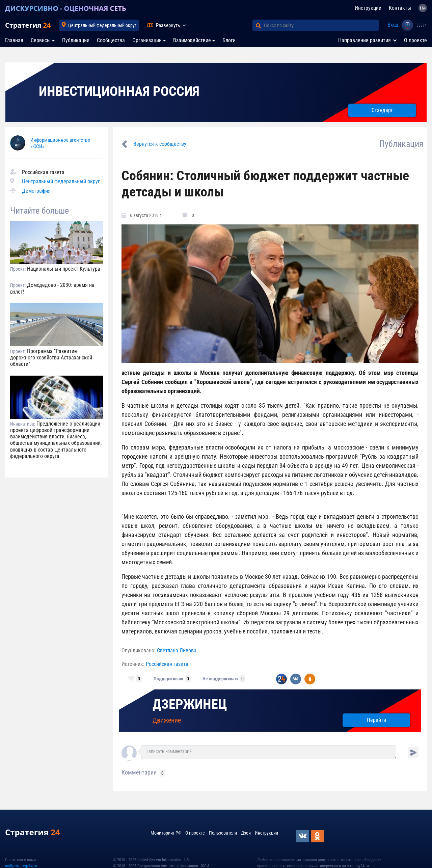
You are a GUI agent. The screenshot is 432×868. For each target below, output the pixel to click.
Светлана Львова (177, 650)
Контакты (400, 8)
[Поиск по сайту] (321, 25)
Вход (393, 25)
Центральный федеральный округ (102, 25)
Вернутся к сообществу (160, 144)
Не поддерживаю (220, 679)
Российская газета (167, 664)
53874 (422, 25)
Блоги (229, 40)
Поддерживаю (168, 679)
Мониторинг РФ (166, 833)
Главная (14, 40)
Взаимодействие (192, 40)
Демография (36, 191)
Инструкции (368, 8)
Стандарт (382, 110)
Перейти (376, 720)
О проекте (415, 40)
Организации (147, 40)
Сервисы (41, 40)
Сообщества (111, 40)
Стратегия (28, 25)
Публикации (76, 40)
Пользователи (223, 833)
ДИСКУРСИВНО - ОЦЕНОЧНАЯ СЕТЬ (66, 8)
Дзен (246, 833)
